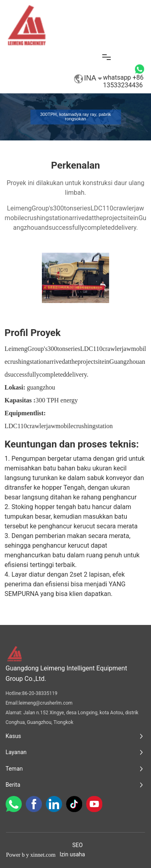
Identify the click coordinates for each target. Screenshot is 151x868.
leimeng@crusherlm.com (46, 703)
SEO (78, 845)
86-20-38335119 (40, 693)
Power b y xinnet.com (31, 855)
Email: (12, 703)
